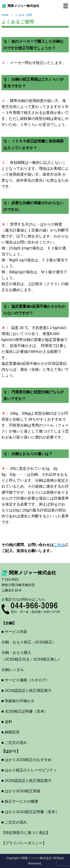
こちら (59, 545)
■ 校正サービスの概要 (20, 801)
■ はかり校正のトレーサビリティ (29, 770)
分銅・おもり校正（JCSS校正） (29, 642)
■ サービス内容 (14, 632)
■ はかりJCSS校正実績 (21, 791)
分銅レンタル (13, 670)
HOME (5, 15)
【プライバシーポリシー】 (24, 843)
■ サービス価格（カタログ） (26, 680)
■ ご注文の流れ (14, 743)
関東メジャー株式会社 (21, 6)
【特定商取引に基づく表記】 (26, 833)
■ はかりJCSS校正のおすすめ (27, 760)
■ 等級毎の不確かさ (18, 701)
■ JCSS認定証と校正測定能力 (27, 690)
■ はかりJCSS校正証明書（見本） (30, 812)
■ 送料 (7, 722)
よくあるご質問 (23, 15)
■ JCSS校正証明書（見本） (25, 711)
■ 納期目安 (11, 732)
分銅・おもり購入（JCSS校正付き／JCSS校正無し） (32, 656)
